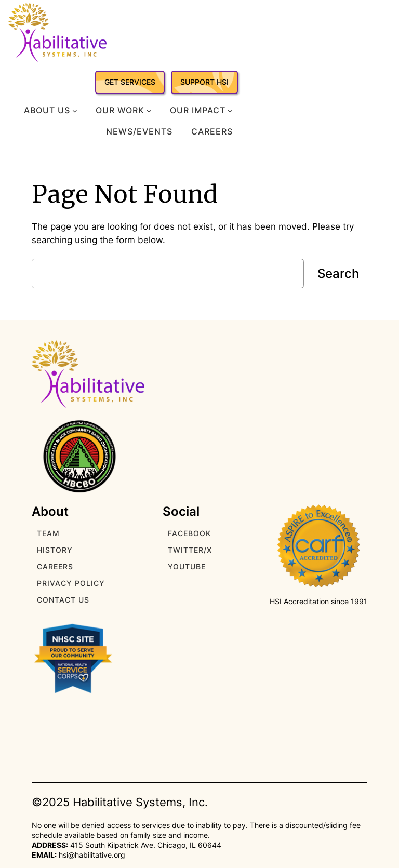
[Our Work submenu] (149, 111)
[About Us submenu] (75, 111)
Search (338, 273)
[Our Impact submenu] (230, 111)
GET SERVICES (130, 82)
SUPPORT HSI (204, 82)
